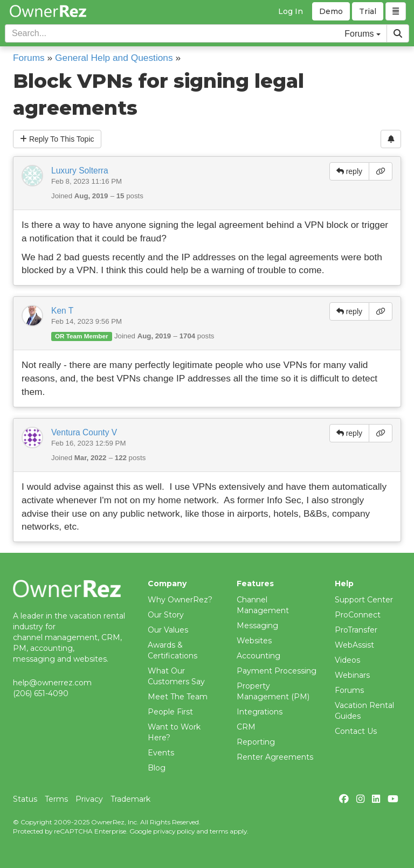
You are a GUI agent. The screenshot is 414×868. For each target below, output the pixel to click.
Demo (331, 11)
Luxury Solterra (80, 171)
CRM (246, 727)
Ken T (62, 311)
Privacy (89, 799)
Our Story (166, 615)
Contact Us (356, 731)
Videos (347, 660)
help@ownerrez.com (52, 683)
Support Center (364, 600)
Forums (29, 58)
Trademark (130, 799)
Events (161, 753)
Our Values (168, 630)
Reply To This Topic (57, 139)
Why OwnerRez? (180, 600)
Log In (291, 11)
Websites (254, 641)
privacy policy (174, 831)
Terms (56, 799)
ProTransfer (356, 630)
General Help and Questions (114, 58)
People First (170, 712)
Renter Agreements (275, 757)
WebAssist (354, 645)
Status (25, 799)
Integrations (260, 712)
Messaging (257, 626)
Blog (157, 768)
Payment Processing (277, 671)
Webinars (352, 675)
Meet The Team (178, 697)
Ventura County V (84, 432)
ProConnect (358, 615)
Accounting (258, 656)
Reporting (256, 742)
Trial (368, 11)
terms (219, 831)
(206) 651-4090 (41, 693)
